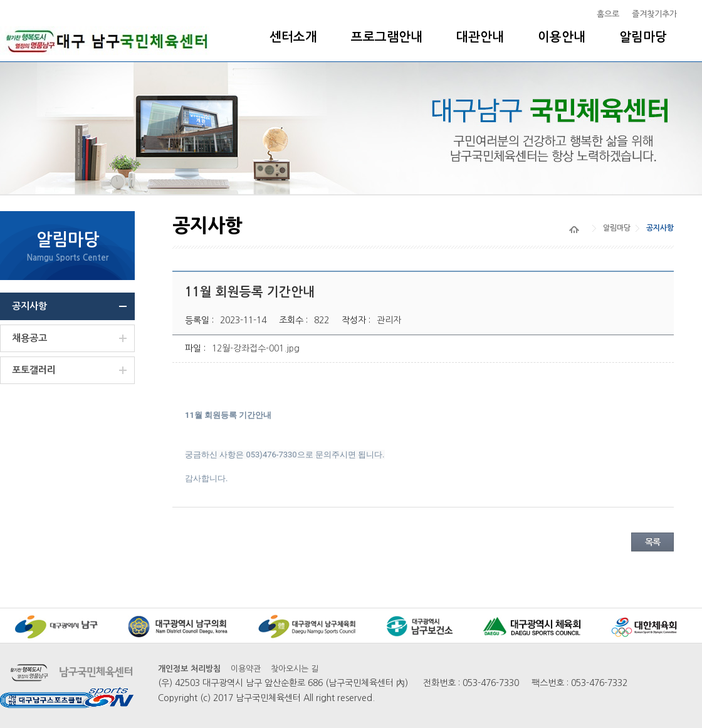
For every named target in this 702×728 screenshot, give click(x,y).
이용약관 (246, 669)
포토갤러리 (34, 370)
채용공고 (29, 338)
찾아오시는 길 (295, 669)
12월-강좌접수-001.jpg (256, 348)
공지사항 (29, 306)
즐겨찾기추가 (654, 14)
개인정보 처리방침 (189, 669)
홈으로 (608, 14)
